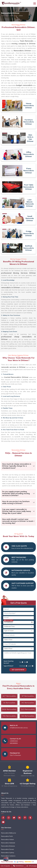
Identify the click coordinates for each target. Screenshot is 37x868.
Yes (20, 662)
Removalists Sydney (8, 853)
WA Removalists (28, 716)
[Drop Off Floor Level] (18, 649)
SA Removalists (9, 703)
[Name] (18, 609)
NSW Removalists (9, 709)
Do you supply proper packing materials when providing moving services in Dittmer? (16, 494)
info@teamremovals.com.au (19, 728)
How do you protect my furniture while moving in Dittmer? (16, 502)
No (25, 662)
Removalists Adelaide (8, 843)
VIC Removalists (28, 703)
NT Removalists (28, 696)
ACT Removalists (9, 696)
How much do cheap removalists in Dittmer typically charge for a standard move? (17, 466)
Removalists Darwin (8, 849)
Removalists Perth (7, 836)
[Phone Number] (18, 614)
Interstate (22, 666)
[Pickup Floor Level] (18, 640)
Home (3, 16)
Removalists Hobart (7, 839)
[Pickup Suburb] (18, 635)
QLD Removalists (28, 709)
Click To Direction (15, 755)
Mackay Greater (14, 16)
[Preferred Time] (18, 627)
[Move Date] (18, 622)
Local (30, 666)
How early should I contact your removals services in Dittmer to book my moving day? (18, 521)
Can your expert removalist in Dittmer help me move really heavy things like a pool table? (17, 511)
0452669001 (14, 743)
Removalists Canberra (8, 856)
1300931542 (14, 741)
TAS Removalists (9, 716)
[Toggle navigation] (35, 3)
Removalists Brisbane (8, 846)
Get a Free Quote (19, 603)
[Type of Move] (18, 631)
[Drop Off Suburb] (18, 644)
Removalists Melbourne (9, 833)
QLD (7, 16)
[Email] (18, 618)
